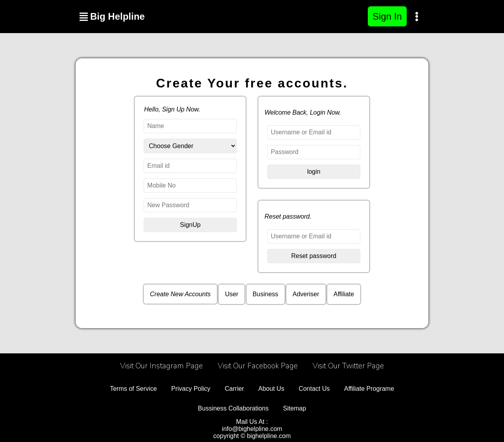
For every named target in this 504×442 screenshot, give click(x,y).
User (232, 294)
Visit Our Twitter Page (348, 366)
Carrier (234, 389)
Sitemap (295, 408)
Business (266, 294)
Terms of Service (133, 389)
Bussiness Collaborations (233, 408)
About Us (271, 389)
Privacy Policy (191, 389)
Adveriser (306, 294)
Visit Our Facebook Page (258, 366)
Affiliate (344, 294)
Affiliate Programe (369, 389)
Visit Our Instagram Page (161, 366)
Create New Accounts (180, 294)
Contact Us (314, 389)
